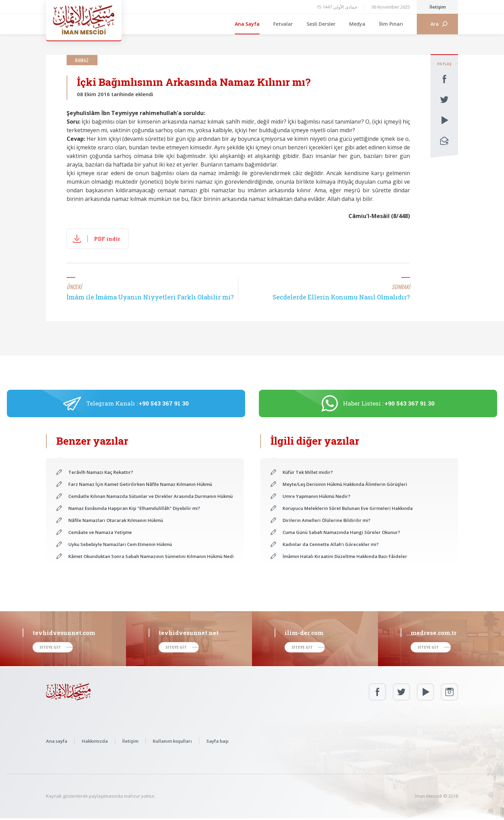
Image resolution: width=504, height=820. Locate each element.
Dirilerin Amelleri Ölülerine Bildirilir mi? (327, 520)
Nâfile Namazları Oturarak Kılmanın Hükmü (116, 520)
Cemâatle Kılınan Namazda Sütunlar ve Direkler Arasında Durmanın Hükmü (151, 496)
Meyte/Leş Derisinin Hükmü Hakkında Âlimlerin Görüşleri (345, 484)
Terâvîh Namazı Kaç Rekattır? (101, 472)
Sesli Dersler (321, 24)
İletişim (438, 7)
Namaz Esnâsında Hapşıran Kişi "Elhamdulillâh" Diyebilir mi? (134, 508)
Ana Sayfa (247, 24)
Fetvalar (283, 24)
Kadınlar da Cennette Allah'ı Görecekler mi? (331, 544)
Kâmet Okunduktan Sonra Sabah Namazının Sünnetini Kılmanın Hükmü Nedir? (151, 556)
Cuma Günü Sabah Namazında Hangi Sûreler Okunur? (341, 532)
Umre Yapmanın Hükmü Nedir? (317, 496)
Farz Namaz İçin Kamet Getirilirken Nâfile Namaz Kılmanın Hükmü (140, 484)
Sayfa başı (217, 741)
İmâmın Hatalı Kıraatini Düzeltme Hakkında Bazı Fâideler (345, 556)
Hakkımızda (95, 741)
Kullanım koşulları (172, 741)
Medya (357, 24)
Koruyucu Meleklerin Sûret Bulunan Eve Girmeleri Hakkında (348, 508)
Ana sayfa (57, 741)
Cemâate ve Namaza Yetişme (100, 532)
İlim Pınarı (391, 24)
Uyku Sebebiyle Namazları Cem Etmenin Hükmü (120, 544)
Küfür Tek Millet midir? (308, 472)
